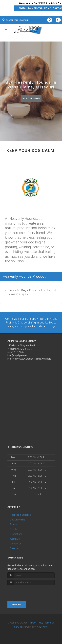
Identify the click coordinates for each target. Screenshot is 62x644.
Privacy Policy (36, 623)
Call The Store (31, 98)
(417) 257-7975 (16, 352)
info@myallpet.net (17, 355)
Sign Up (17, 604)
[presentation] (25, 591)
